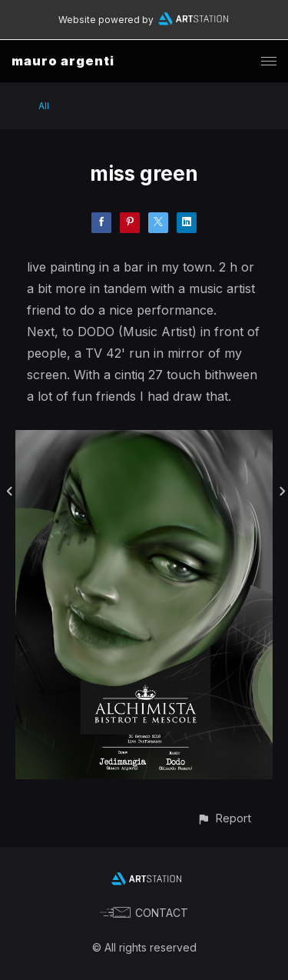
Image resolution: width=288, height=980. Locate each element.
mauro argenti (63, 61)
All (44, 106)
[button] (224, 818)
